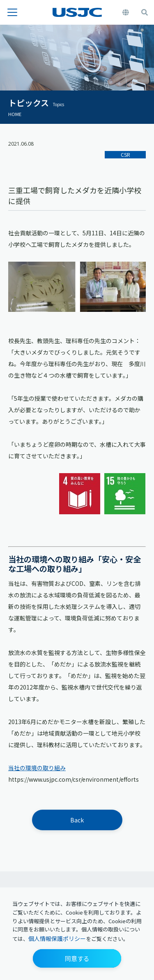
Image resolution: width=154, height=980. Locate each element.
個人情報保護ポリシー (57, 938)
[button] (77, 958)
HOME (15, 114)
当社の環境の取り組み (37, 768)
